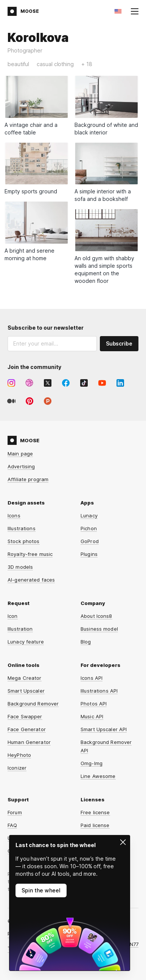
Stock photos (24, 541)
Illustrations (22, 528)
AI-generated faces (31, 580)
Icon (13, 616)
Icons (14, 515)
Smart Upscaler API (104, 729)
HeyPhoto (19, 755)
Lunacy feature (26, 642)
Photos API (94, 704)
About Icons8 (96, 616)
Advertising (21, 466)
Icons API (92, 678)
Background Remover (33, 704)
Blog (86, 642)
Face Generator (27, 729)
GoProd (90, 541)
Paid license (95, 825)
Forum (15, 812)
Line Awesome (98, 776)
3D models (20, 567)
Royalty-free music (30, 554)
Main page (20, 454)
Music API (92, 716)
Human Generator (29, 742)
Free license (95, 812)
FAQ (12, 825)
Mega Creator (25, 678)
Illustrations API (99, 691)
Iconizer (17, 768)
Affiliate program (28, 479)
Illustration (20, 629)
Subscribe (119, 343)
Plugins (89, 554)
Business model (99, 629)
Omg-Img (92, 763)
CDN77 (130, 944)
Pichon (89, 528)
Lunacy (89, 515)
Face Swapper (25, 716)
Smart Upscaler (26, 691)
